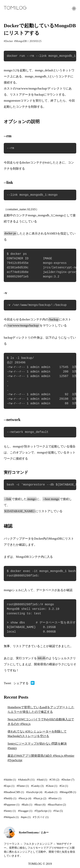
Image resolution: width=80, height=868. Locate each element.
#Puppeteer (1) (12, 805)
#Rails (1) (27, 805)
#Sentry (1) (10, 811)
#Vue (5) (58, 811)
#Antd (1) (42, 780)
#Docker (8, 41)
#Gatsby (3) (37, 786)
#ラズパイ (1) (41, 817)
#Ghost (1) (52, 786)
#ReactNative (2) (57, 805)
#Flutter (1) (23, 786)
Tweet (7, 683)
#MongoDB (20, 41)
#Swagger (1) (25, 811)
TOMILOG (35, 864)
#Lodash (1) (51, 792)
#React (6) (40, 805)
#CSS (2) (54, 780)
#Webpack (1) (11, 817)
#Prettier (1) (55, 798)
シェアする (21, 683)
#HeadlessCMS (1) (14, 792)
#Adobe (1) (10, 780)
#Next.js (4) (25, 798)
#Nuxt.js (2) (40, 798)
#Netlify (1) (10, 798)
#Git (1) (64, 786)
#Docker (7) (68, 780)
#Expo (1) (9, 786)
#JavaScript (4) (34, 792)
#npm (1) (26, 817)
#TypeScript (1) (43, 811)
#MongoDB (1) (68, 792)
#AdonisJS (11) (26, 780)
